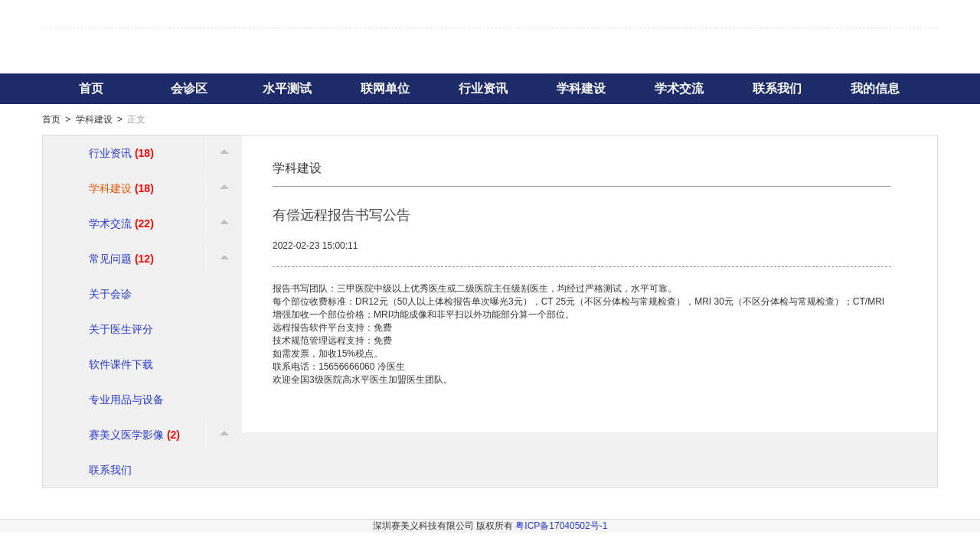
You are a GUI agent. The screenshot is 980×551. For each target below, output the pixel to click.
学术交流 (679, 88)
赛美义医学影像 (134, 435)
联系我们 (777, 88)
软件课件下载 (121, 364)
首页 (91, 88)
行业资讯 (483, 88)
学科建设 (581, 88)
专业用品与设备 (126, 399)
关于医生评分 (121, 329)
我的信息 (875, 88)
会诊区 (189, 88)
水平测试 (287, 88)
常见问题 (121, 259)
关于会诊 (110, 294)
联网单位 (385, 88)
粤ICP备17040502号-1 (561, 526)
